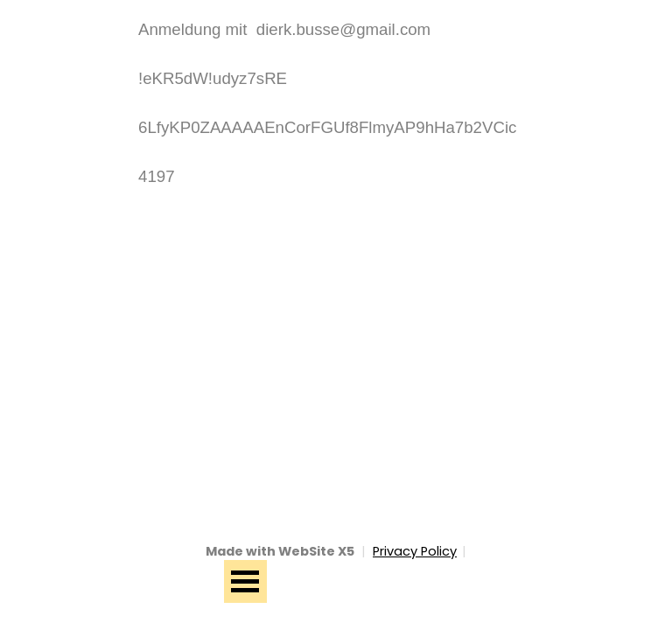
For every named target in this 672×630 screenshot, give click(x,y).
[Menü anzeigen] (245, 581)
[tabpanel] (336, 103)
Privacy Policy (415, 551)
